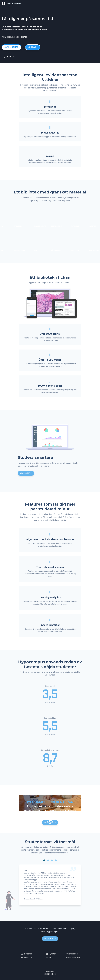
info (49, 958)
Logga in (33, 47)
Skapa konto (12, 47)
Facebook (27, 958)
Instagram (27, 954)
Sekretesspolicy (73, 958)
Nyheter (51, 954)
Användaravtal (72, 954)
